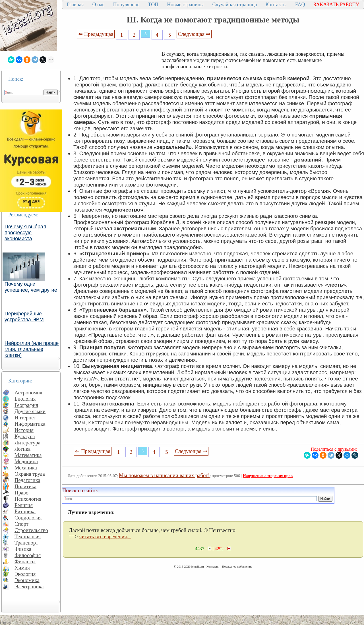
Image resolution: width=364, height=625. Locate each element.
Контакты (276, 5)
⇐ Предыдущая (96, 34)
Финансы (25, 561)
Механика (26, 468)
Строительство (31, 530)
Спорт (21, 524)
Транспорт (26, 543)
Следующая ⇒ (194, 34)
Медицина (26, 461)
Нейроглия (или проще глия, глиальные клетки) (32, 349)
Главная (75, 5)
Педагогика (27, 480)
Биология (25, 399)
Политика (25, 486)
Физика (23, 549)
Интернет (25, 418)
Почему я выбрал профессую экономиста (25, 233)
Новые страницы (185, 5)
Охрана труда (30, 474)
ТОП (153, 5)
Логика (22, 449)
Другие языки (30, 411)
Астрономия (28, 393)
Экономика (27, 580)
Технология (28, 536)
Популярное (126, 5)
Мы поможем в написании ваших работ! (164, 475)
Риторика (25, 511)
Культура (25, 436)
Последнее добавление (237, 566)
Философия (28, 555)
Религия (24, 505)
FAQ (300, 5)
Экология (25, 574)
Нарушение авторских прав (268, 476)
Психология (28, 499)
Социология (28, 518)
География (26, 405)
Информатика (30, 424)
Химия (22, 568)
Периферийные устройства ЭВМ (24, 317)
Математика (28, 455)
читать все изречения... (105, 536)
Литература (27, 443)
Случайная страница (234, 5)
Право (21, 493)
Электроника (29, 586)
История (24, 430)
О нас (98, 5)
